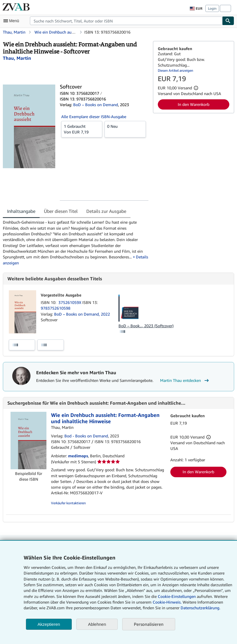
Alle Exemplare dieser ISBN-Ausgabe (94, 117)
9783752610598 (56, 308)
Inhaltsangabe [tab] (21, 211)
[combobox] (126, 21)
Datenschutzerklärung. (200, 608)
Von (82, 129)
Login (212, 8)
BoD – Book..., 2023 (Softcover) (146, 326)
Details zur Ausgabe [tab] (106, 211)
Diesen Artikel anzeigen (175, 70)
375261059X (70, 302)
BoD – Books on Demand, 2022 (82, 314)
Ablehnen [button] (97, 624)
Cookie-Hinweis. (167, 602)
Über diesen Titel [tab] (61, 211)
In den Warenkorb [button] (194, 104)
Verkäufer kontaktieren (68, 503)
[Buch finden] (228, 21)
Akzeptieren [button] (49, 624)
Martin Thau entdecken (185, 380)
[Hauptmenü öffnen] (13, 21)
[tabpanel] (76, 242)
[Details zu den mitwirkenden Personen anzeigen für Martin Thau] (17, 58)
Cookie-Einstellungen (177, 596)
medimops (78, 456)
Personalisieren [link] (149, 624)
